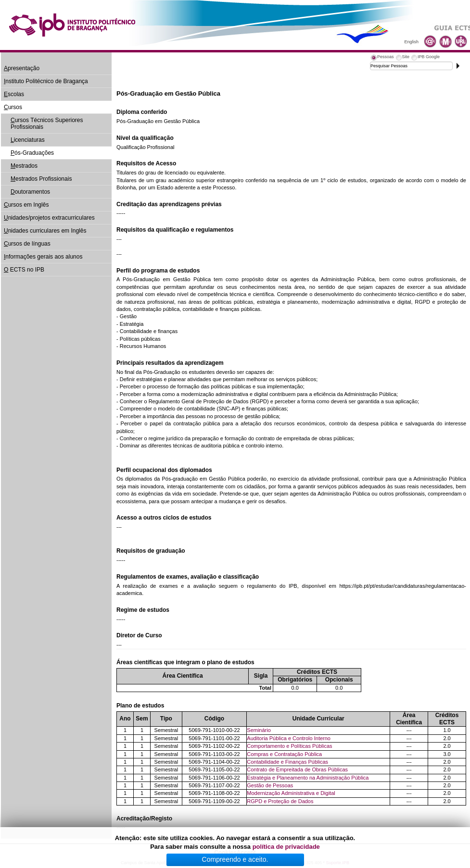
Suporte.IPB (338, 863)
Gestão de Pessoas (270, 785)
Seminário (259, 730)
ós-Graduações (32, 153)
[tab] (382, 58)
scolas (14, 94)
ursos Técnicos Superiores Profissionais (47, 124)
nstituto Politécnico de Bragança (46, 81)
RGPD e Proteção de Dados (280, 801)
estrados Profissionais (41, 179)
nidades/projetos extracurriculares (49, 218)
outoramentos (30, 192)
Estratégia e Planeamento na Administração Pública (308, 778)
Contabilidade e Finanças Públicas (287, 762)
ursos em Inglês (26, 205)
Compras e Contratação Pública (284, 754)
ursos (13, 107)
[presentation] (382, 58)
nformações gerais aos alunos (43, 257)
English (411, 42)
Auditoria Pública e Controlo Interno (289, 738)
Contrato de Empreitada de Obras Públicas (297, 769)
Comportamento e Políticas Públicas (289, 746)
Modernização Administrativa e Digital (291, 793)
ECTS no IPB (24, 270)
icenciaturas (28, 140)
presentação (22, 68)
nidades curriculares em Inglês (45, 231)
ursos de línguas (27, 244)
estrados (24, 166)
